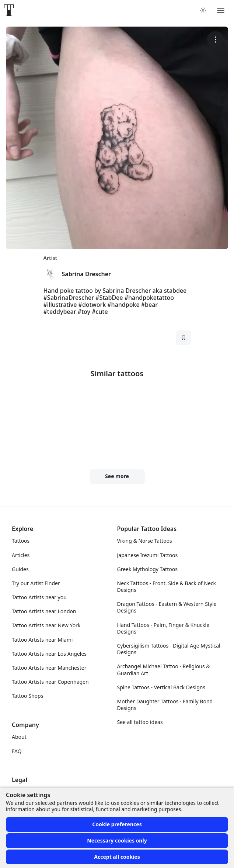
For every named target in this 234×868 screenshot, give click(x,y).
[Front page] (9, 10)
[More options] (215, 39)
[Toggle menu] (221, 10)
